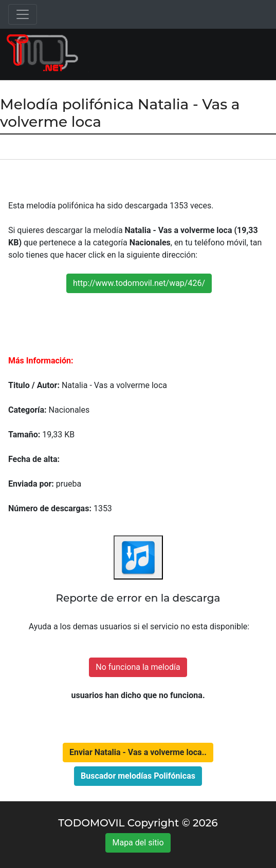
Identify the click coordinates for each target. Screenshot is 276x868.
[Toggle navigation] (23, 14)
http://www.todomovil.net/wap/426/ (139, 283)
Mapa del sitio (138, 843)
